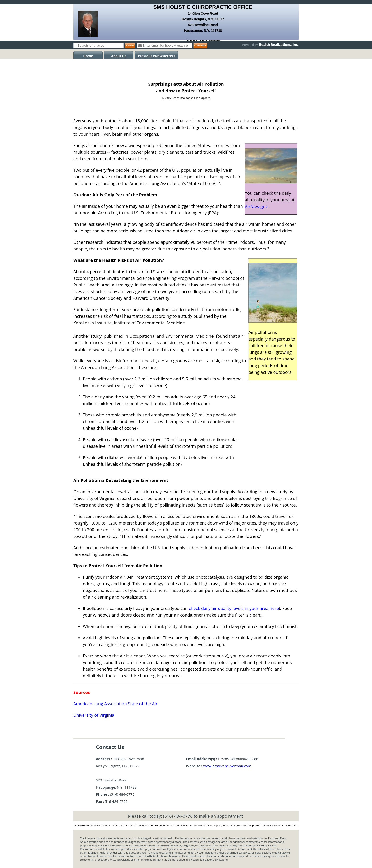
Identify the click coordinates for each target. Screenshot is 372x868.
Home (88, 56)
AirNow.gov (256, 206)
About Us (119, 56)
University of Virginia (94, 715)
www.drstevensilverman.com (227, 766)
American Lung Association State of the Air (115, 704)
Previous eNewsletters (156, 56)
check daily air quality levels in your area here (234, 608)
